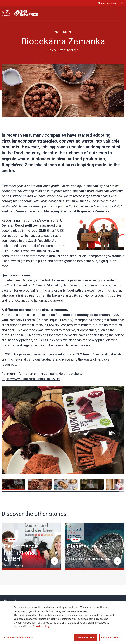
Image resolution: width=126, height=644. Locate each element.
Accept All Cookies (86, 639)
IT (122, 3)
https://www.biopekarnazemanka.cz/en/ (31, 379)
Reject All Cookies (110, 639)
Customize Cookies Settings (19, 639)
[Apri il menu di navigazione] (120, 13)
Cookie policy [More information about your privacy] (41, 628)
